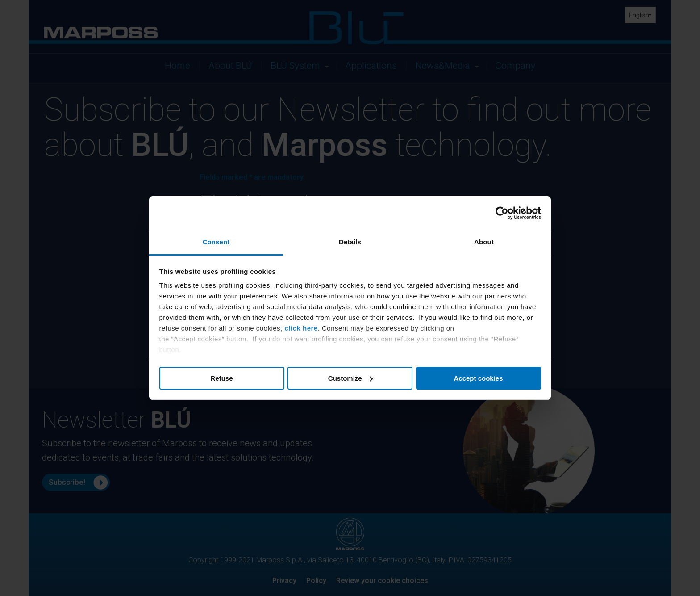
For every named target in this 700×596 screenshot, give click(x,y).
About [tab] (484, 242)
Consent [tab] (216, 242)
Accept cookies (478, 378)
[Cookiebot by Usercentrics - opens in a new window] (502, 213)
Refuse (221, 378)
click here (301, 328)
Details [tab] (350, 242)
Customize (350, 378)
